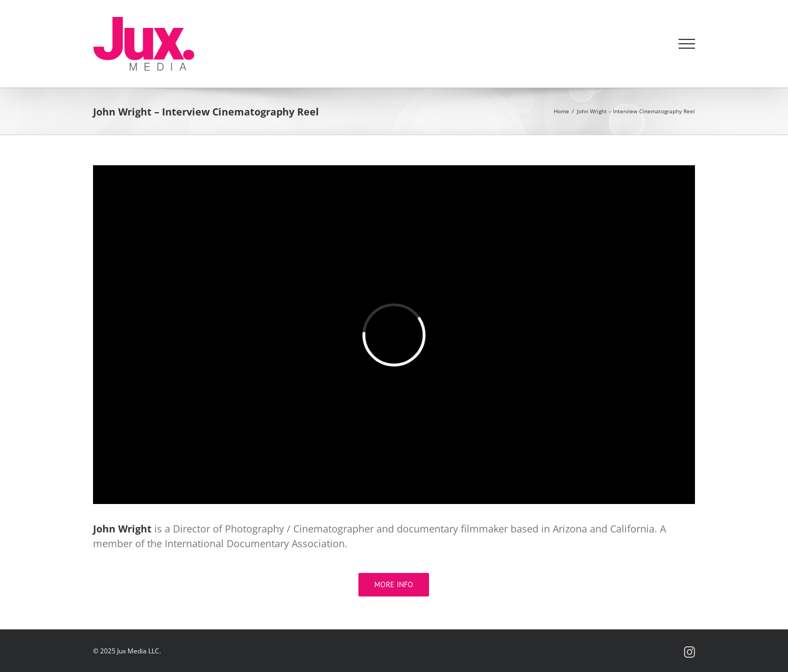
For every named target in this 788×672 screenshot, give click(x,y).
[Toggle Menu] (687, 44)
